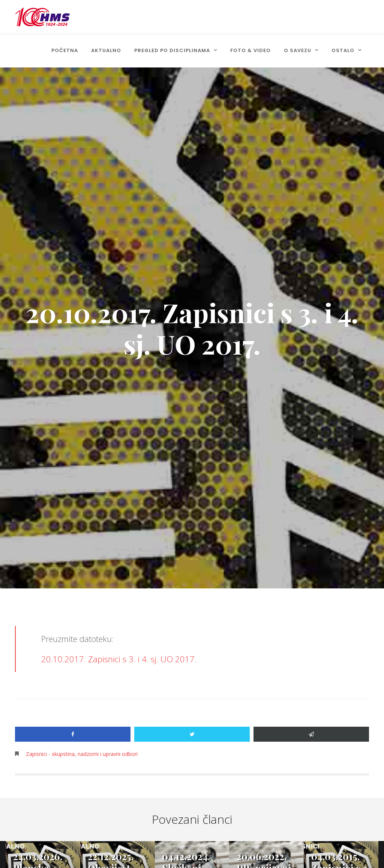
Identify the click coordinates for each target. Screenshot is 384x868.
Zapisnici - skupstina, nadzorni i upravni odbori (82, 754)
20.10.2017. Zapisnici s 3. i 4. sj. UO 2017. (119, 659)
